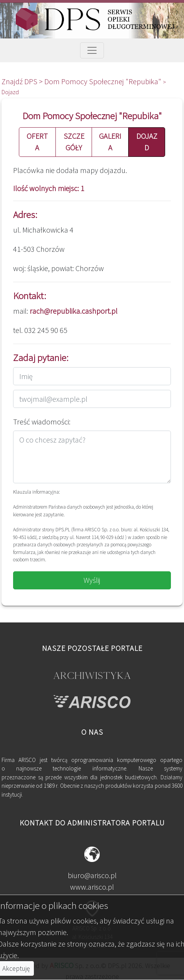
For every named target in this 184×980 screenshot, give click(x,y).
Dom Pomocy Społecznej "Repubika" (104, 81)
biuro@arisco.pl (92, 875)
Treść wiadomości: (42, 422)
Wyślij (92, 580)
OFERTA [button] (37, 142)
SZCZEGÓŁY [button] (74, 142)
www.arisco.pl (92, 887)
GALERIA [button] (110, 142)
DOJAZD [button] (147, 142)
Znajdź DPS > (23, 81)
